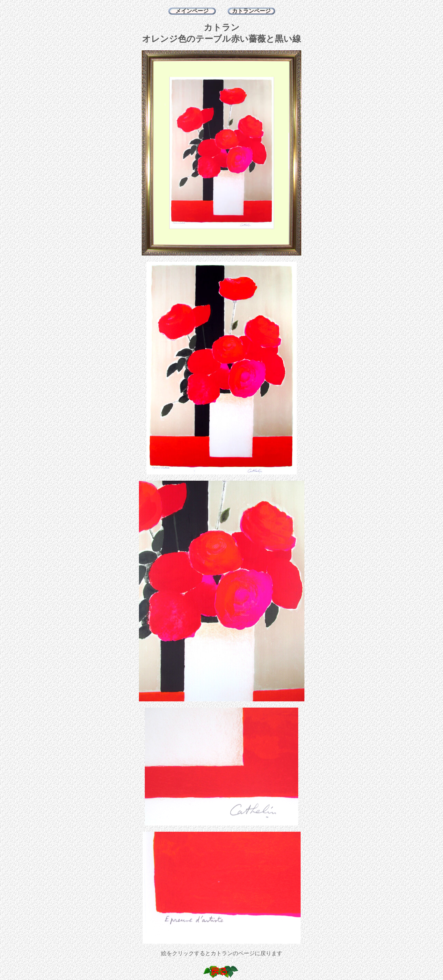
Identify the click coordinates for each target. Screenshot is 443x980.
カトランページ (251, 11)
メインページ (192, 11)
